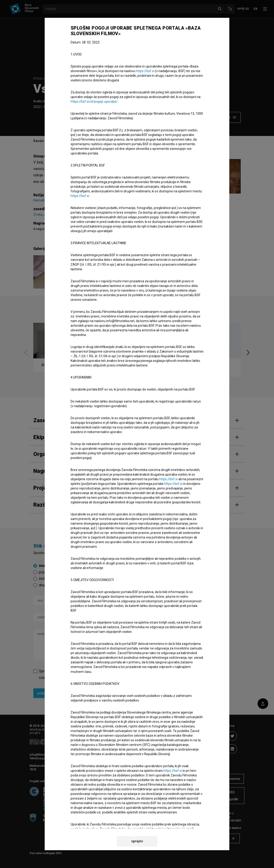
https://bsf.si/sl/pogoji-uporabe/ (94, 102)
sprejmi (137, 841)
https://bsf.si (145, 71)
